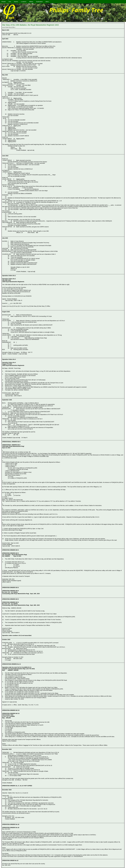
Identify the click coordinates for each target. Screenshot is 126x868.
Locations (24, 2)
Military (31, 2)
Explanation (39, 2)
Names (16, 2)
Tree (10, 2)
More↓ (47, 2)
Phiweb (4, 2)
